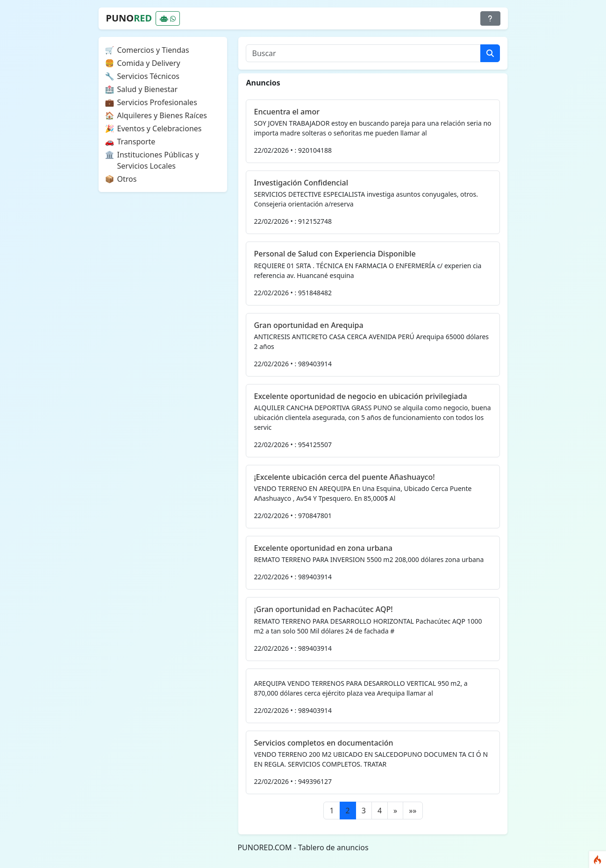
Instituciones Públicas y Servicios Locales (158, 160)
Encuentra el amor (286, 112)
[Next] (395, 811)
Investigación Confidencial (301, 183)
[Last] (413, 811)
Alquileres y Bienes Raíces (162, 115)
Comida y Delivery (149, 63)
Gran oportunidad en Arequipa (308, 325)
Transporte (136, 142)
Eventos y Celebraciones (160, 128)
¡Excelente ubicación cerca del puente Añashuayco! (344, 477)
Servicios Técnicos (149, 76)
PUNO (129, 18)
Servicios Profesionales (157, 102)
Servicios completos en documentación (323, 743)
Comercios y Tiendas (153, 50)
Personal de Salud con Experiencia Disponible (335, 254)
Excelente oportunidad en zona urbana (323, 548)
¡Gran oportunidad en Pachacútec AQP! (323, 609)
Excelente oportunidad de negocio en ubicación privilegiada (360, 396)
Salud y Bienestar (148, 89)
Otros (127, 179)
